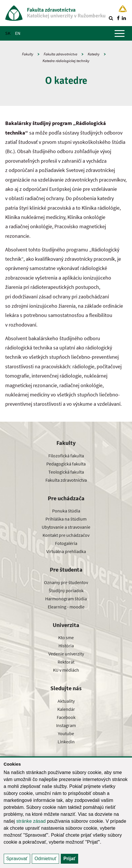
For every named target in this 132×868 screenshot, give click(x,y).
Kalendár (66, 709)
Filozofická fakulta (66, 456)
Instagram (66, 725)
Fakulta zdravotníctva (60, 54)
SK (8, 33)
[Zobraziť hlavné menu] (120, 33)
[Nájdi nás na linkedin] (124, 18)
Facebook (66, 717)
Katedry (94, 54)
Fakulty (28, 54)
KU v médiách (66, 670)
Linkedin (66, 742)
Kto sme (66, 637)
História (66, 646)
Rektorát (66, 662)
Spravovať (17, 859)
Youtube (66, 733)
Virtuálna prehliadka (66, 551)
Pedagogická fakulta (66, 464)
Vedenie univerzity (66, 654)
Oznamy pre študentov (66, 582)
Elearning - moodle (66, 607)
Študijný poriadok (66, 590)
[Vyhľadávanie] (111, 18)
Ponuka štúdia (66, 511)
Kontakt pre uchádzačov (66, 535)
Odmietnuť (45, 859)
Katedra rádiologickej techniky (66, 61)
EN (18, 33)
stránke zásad (31, 821)
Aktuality (66, 701)
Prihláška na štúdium (66, 519)
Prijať (69, 859)
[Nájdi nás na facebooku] (118, 18)
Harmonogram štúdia (66, 599)
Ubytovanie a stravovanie (66, 527)
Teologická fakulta (66, 472)
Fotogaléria (66, 543)
